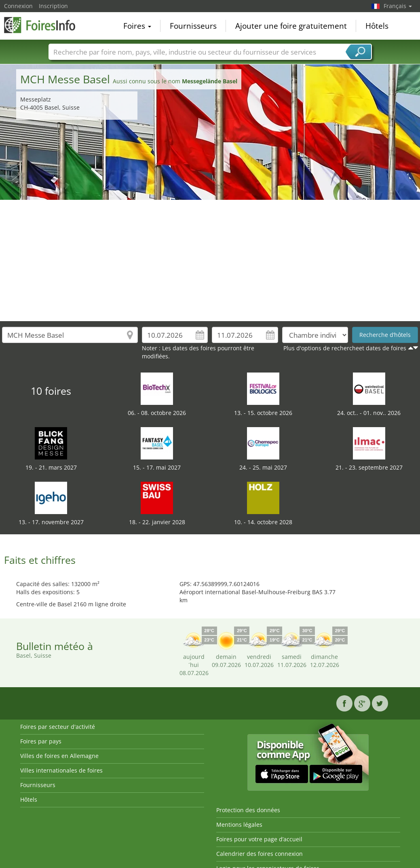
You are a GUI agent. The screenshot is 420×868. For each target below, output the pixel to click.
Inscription (53, 6)
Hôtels (377, 26)
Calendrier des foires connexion (260, 854)
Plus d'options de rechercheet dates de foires (345, 348)
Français (398, 6)
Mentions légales (239, 825)
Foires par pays (41, 741)
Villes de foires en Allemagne (59, 756)
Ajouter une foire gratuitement (291, 26)
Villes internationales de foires (61, 770)
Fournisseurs (193, 26)
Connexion (18, 6)
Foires (137, 26)
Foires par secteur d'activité (58, 727)
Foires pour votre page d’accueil (259, 839)
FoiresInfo (44, 25)
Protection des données (248, 810)
